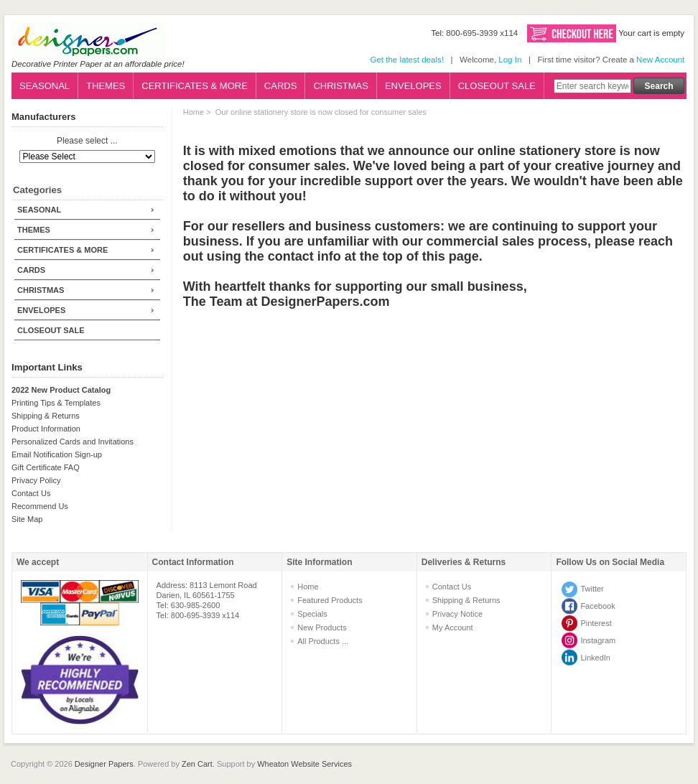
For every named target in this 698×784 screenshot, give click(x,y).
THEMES (106, 86)
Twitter (592, 589)
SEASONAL (45, 86)
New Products (322, 627)
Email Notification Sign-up (57, 454)
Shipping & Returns (46, 416)
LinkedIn (595, 658)
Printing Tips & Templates (56, 403)
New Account (660, 60)
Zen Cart (197, 764)
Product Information (46, 429)
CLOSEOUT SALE (497, 86)
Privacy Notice (457, 614)
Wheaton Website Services (304, 764)
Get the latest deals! (406, 60)
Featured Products (330, 600)
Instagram (598, 640)
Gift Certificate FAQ (46, 467)
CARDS (281, 86)
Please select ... (87, 141)
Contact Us (31, 493)
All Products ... (323, 641)
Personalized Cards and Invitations (73, 442)
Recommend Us (40, 506)
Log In (510, 60)
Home (194, 112)
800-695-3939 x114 (482, 33)
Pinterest (596, 623)
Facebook (597, 606)
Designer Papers (104, 764)
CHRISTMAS (341, 86)
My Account (453, 627)
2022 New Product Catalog (61, 390)
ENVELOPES (413, 86)
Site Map (27, 519)
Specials (312, 614)
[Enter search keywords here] (592, 86)
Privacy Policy (36, 480)
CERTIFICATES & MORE (195, 86)
